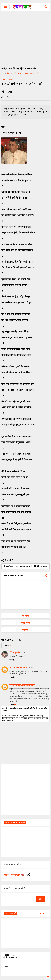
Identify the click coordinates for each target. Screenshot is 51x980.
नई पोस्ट (26, 616)
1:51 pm (30, 668)
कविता (10, 79)
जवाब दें (13, 660)
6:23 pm (23, 653)
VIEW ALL (42, 913)
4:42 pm (39, 685)
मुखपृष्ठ (6, 966)
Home (3, 79)
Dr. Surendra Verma (18, 667)
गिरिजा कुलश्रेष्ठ (15, 652)
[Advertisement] (26, 37)
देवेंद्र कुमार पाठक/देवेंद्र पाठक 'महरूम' (22, 685)
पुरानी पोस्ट (26, 623)
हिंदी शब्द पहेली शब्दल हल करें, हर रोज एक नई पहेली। (23, 73)
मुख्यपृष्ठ (26, 630)
